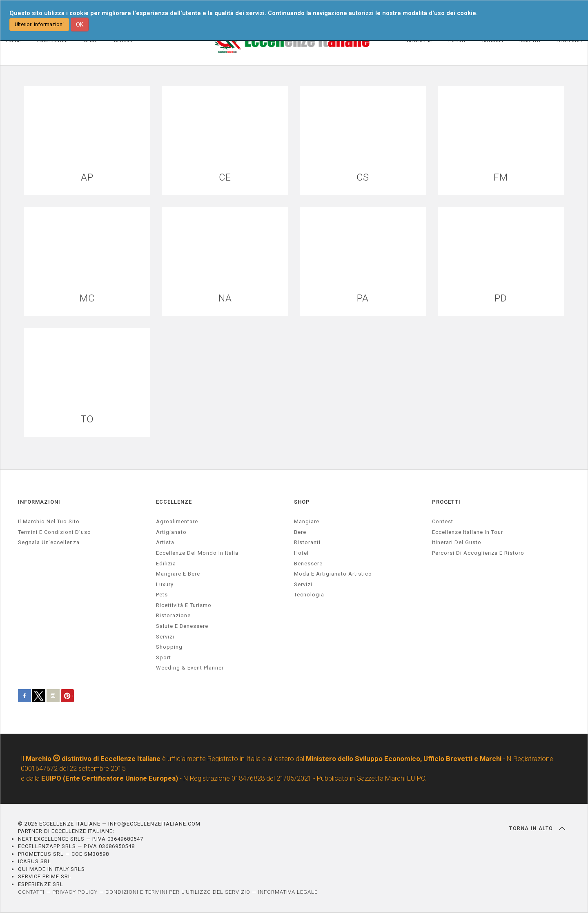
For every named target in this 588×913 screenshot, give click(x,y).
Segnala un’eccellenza (49, 543)
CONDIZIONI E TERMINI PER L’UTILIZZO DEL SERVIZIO (178, 892)
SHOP (302, 502)
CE (225, 177)
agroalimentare (177, 522)
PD (501, 298)
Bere (300, 532)
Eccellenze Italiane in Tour (468, 532)
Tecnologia (309, 595)
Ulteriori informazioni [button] (39, 24)
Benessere (308, 564)
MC (87, 298)
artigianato (171, 532)
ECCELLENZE (174, 502)
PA (363, 298)
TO (87, 419)
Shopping (169, 647)
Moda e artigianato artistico (333, 574)
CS (363, 177)
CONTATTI (31, 892)
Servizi (303, 584)
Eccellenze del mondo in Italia (197, 553)
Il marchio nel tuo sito (49, 522)
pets (162, 595)
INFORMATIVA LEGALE (288, 892)
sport (164, 657)
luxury (165, 584)
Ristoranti (307, 543)
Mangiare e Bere (178, 574)
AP (87, 177)
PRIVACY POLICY (75, 892)
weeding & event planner (190, 668)
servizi (165, 637)
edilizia (166, 564)
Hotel (301, 553)
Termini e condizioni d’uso (55, 532)
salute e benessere (182, 626)
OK (80, 25)
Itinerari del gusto (457, 543)
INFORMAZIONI (39, 502)
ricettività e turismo (184, 605)
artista (165, 543)
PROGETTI (446, 502)
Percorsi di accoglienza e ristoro (478, 553)
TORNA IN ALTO (537, 828)
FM (501, 177)
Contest (443, 522)
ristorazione (173, 616)
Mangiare (307, 522)
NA (225, 298)
